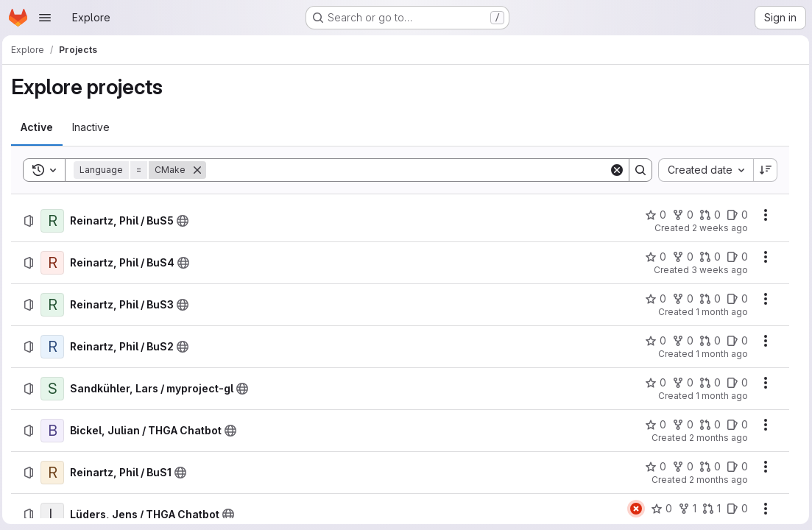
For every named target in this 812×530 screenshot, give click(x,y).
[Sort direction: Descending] (763, 170)
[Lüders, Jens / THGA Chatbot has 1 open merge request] (709, 509)
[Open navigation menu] (45, 18)
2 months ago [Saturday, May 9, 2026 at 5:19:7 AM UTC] (716, 480)
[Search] (408, 170)
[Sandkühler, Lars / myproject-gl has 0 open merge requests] (707, 383)
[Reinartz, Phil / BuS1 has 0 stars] (653, 467)
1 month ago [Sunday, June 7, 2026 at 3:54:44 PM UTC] (719, 312)
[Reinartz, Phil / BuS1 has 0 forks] (680, 467)
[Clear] (614, 170)
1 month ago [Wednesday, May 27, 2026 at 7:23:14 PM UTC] (719, 396)
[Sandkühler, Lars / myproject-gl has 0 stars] (653, 383)
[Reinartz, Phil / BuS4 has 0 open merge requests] (707, 257)
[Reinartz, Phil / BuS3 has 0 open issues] (734, 299)
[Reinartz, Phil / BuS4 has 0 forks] (680, 257)
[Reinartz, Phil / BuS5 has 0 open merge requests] (707, 215)
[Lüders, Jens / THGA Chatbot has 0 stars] (659, 509)
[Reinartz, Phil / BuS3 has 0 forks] (680, 299)
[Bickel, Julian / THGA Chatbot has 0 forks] (680, 425)
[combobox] (703, 170)
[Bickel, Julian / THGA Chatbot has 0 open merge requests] (707, 425)
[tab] (40, 127)
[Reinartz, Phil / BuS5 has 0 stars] (653, 215)
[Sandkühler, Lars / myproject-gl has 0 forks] (680, 383)
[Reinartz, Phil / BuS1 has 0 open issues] (734, 467)
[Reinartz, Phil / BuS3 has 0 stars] (653, 299)
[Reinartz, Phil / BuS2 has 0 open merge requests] (707, 341)
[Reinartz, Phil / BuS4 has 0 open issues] (734, 257)
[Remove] (201, 170)
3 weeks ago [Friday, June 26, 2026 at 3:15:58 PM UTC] (717, 270)
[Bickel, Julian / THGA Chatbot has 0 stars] (653, 425)
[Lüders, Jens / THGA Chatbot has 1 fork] (684, 509)
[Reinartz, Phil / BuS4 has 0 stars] (653, 257)
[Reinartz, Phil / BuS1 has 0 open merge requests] (707, 467)
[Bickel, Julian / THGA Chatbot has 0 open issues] (734, 425)
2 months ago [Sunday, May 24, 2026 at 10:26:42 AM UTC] (716, 438)
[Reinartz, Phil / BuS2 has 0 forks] (680, 341)
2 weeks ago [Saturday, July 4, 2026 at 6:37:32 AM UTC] (717, 228)
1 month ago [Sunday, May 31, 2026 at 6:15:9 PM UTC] (719, 354)
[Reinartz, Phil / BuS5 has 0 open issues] (734, 215)
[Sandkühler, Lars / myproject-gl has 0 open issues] (734, 383)
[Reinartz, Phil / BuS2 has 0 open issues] (734, 341)
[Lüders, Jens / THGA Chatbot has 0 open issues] (734, 509)
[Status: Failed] (633, 509)
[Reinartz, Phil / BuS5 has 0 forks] (680, 215)
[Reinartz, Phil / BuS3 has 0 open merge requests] (707, 299)
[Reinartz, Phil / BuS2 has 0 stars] (653, 341)
